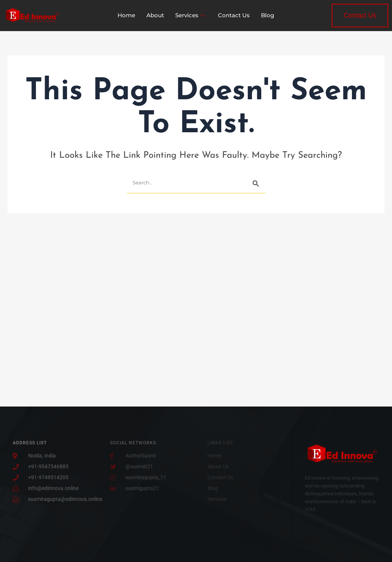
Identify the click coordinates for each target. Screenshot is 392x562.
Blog (268, 15)
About (155, 15)
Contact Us (234, 15)
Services (191, 15)
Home (126, 15)
